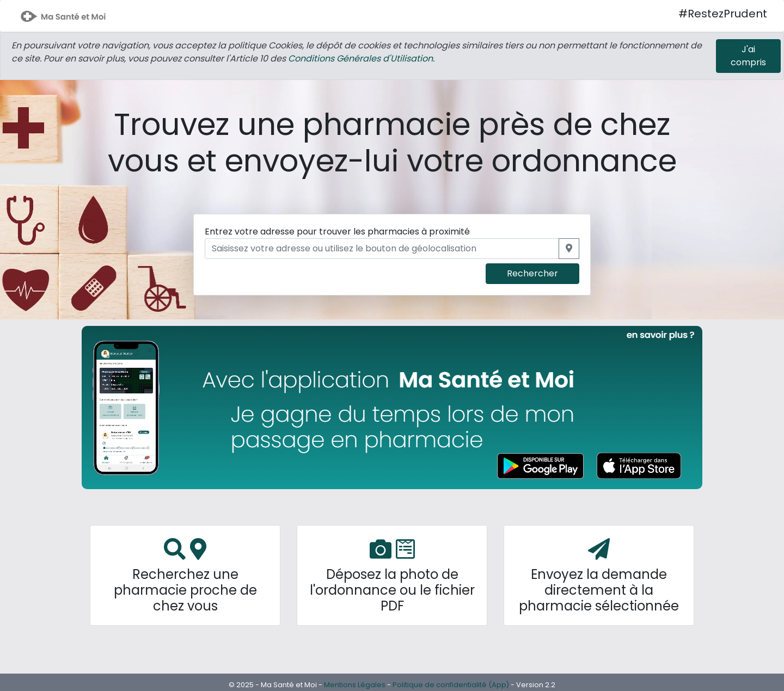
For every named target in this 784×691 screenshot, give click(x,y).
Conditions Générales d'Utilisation (360, 58)
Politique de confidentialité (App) (451, 685)
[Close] (748, 56)
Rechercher (532, 273)
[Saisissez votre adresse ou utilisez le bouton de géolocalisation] (382, 249)
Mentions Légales (355, 685)
